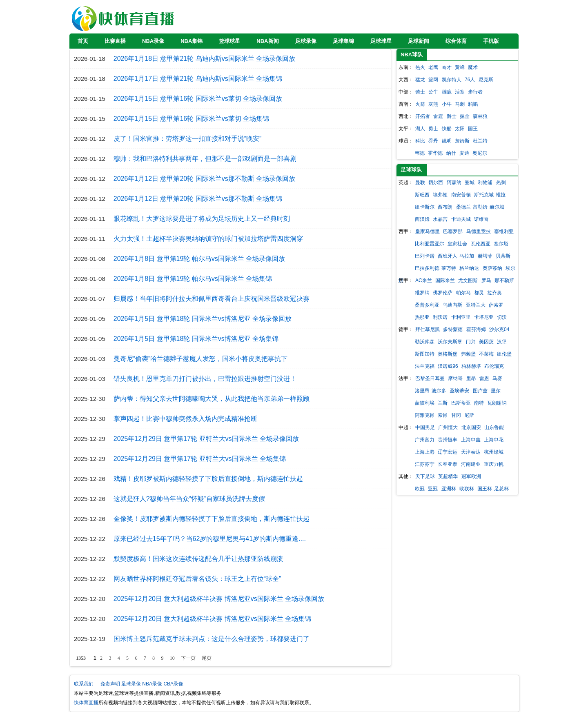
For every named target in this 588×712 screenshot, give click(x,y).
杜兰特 (480, 141)
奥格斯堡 (448, 354)
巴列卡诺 (425, 256)
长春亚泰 (448, 464)
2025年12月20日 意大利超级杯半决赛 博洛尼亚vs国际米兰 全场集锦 (213, 619)
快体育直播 (124, 17)
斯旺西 (422, 195)
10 (172, 658)
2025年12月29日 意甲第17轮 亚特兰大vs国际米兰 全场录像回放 (206, 439)
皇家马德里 (428, 231)
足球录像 (131, 684)
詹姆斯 (462, 141)
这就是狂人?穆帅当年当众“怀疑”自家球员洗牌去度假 (189, 499)
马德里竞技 (479, 231)
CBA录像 (173, 684)
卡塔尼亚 (484, 317)
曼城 (470, 182)
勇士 (433, 129)
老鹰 (433, 67)
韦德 (420, 153)
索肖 (443, 415)
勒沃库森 (425, 342)
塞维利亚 (504, 231)
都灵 (479, 293)
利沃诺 (440, 317)
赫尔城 (497, 207)
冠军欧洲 (471, 476)
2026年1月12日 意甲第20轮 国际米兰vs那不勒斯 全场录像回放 (204, 179)
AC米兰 (424, 280)
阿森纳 (454, 182)
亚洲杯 (449, 489)
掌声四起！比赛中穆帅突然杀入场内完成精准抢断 (185, 419)
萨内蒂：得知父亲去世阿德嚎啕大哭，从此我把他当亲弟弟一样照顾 (212, 399)
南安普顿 (461, 195)
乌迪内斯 (452, 305)
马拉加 (467, 256)
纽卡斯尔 (425, 207)
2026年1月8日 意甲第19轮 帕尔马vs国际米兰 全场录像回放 (199, 259)
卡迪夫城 (461, 219)
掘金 (465, 116)
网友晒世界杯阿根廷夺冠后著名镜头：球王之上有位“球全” (197, 579)
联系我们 (84, 684)
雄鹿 (447, 92)
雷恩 (484, 378)
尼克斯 (486, 80)
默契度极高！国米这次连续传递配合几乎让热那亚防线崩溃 (198, 559)
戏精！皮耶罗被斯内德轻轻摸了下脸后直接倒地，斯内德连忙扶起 (208, 479)
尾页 (207, 658)
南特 (479, 403)
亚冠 (433, 489)
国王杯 (485, 489)
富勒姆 (480, 207)
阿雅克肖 (425, 415)
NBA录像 (152, 684)
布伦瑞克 (494, 366)
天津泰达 (471, 452)
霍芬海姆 (476, 329)
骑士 (420, 92)
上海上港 (425, 452)
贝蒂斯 (503, 256)
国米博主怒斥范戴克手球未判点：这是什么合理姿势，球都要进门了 (212, 639)
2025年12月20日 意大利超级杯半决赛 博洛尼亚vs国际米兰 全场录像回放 (219, 599)
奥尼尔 (480, 153)
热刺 (501, 182)
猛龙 (420, 80)
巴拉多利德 (427, 268)
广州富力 (425, 440)
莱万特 (449, 268)
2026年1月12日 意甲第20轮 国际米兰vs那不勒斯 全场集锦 (198, 199)
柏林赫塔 (471, 366)
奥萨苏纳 (492, 268)
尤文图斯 (468, 280)
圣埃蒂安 (459, 391)
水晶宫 (440, 219)
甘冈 (456, 415)
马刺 (460, 104)
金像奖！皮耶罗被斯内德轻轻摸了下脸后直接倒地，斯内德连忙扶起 (212, 519)
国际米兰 (445, 280)
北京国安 (471, 427)
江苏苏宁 (425, 464)
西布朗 (445, 207)
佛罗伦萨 (443, 293)
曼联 (420, 182)
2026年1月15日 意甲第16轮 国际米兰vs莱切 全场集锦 (191, 119)
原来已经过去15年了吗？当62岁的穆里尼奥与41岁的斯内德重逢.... (210, 539)
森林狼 (480, 116)
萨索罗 (496, 305)
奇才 (447, 67)
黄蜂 (460, 67)
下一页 (188, 658)
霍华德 (435, 153)
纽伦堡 (504, 354)
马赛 (497, 378)
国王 (473, 129)
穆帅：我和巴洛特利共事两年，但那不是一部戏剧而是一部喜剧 (205, 159)
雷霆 (438, 116)
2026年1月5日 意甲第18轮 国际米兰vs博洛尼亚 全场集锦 (196, 339)
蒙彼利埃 (425, 403)
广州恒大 (448, 427)
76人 (470, 80)
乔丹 (433, 141)
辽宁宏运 (448, 452)
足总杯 (501, 489)
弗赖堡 (468, 354)
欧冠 (420, 489)
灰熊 (433, 104)
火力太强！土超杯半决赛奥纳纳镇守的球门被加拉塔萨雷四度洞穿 (208, 239)
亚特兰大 (476, 305)
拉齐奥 (494, 293)
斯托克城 (484, 195)
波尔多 (439, 391)
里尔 (496, 391)
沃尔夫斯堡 (450, 342)
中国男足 (425, 427)
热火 (420, 67)
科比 (420, 141)
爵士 (452, 116)
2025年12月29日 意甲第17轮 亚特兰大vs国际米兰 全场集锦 (200, 459)
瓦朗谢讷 (497, 403)
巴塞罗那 (453, 231)
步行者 (475, 92)
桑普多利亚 (427, 305)
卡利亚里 (461, 317)
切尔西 (436, 182)
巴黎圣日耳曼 (430, 378)
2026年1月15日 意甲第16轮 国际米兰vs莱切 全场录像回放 (198, 99)
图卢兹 (480, 391)
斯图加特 (425, 354)
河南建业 (471, 464)
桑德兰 (463, 207)
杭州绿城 (494, 452)
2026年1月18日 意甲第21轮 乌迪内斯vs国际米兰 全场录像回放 (204, 59)
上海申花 (494, 440)
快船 (447, 129)
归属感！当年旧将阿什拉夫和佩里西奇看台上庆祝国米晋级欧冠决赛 (212, 299)
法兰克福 (425, 366)
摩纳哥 (455, 378)
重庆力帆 (494, 464)
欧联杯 (467, 489)
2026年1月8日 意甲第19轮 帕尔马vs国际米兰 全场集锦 (193, 279)
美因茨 (486, 342)
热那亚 (422, 317)
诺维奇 (481, 219)
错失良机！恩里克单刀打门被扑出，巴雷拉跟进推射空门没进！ (205, 379)
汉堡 (502, 342)
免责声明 (110, 684)
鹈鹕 (473, 104)
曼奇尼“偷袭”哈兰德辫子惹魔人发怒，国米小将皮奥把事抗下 (201, 359)
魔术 (473, 67)
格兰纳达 (469, 268)
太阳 (460, 129)
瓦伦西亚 (481, 244)
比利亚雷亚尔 (430, 244)
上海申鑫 (471, 440)
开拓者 (423, 116)
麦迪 (464, 153)
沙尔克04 (499, 329)
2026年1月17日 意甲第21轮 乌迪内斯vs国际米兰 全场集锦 (198, 79)
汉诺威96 (448, 366)
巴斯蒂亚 (461, 403)
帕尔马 (463, 293)
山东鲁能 (494, 427)
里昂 (471, 378)
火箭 (420, 104)
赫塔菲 (485, 256)
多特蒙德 (453, 329)
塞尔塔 (501, 244)
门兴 (471, 342)
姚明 (447, 141)
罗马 (486, 280)
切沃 (502, 317)
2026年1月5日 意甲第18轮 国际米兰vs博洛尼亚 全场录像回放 (203, 319)
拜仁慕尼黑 (428, 329)
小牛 (447, 104)
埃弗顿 (440, 195)
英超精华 (448, 476)
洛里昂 (422, 391)
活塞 (460, 92)
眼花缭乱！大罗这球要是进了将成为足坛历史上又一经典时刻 (202, 219)
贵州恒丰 (448, 440)
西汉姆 (422, 219)
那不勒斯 (504, 280)
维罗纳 (422, 293)
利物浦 (485, 182)
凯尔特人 (452, 80)
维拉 (501, 195)
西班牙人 (448, 256)
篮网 (433, 80)
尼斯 (469, 415)
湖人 (420, 129)
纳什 (451, 153)
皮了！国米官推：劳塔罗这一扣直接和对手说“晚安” (188, 139)
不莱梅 (486, 354)
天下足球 (425, 476)
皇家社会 (457, 244)
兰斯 (443, 403)
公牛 (433, 92)
